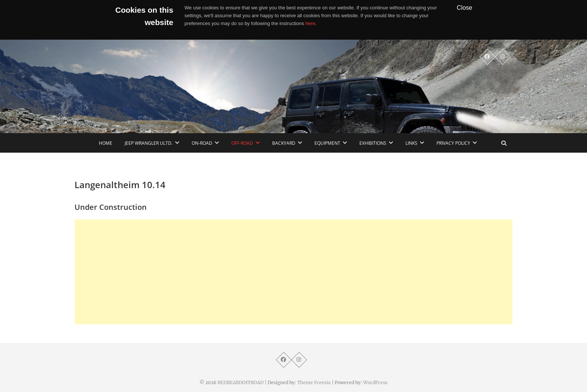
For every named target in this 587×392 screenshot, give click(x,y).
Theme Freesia (314, 382)
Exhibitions (373, 143)
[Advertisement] (293, 272)
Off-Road (242, 143)
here (310, 23)
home (106, 143)
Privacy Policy (453, 143)
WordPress (375, 382)
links (411, 143)
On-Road (202, 143)
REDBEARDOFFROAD (241, 382)
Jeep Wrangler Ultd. (149, 143)
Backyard (284, 143)
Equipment (327, 143)
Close (465, 7)
